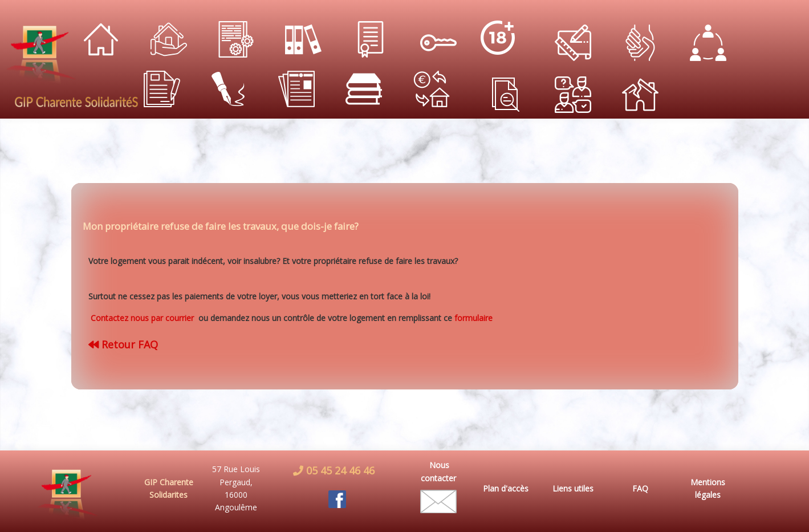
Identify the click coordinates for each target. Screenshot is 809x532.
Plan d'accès (506, 488)
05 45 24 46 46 (339, 470)
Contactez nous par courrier (143, 318)
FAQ (640, 488)
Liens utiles (573, 488)
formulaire (473, 318)
